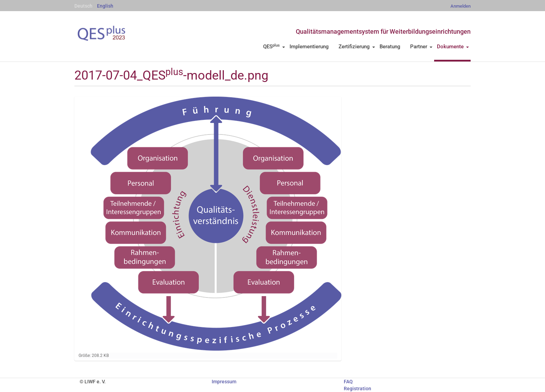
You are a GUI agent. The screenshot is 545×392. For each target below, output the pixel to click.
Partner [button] (421, 47)
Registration (357, 389)
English (105, 6)
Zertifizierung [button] (357, 47)
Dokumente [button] (453, 47)
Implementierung (309, 47)
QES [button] (274, 47)
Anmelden (461, 6)
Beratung (390, 47)
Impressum (224, 382)
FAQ (348, 382)
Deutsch (83, 6)
